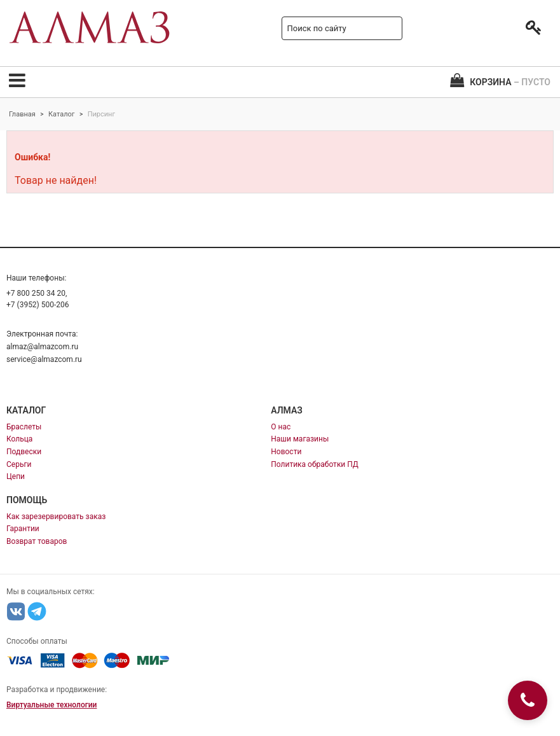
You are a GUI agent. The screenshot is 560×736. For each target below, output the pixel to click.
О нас (281, 427)
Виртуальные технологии (51, 705)
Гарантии (23, 529)
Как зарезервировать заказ (56, 517)
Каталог (61, 114)
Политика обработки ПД (315, 464)
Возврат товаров (37, 541)
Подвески (24, 452)
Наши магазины (300, 439)
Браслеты (24, 427)
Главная (22, 114)
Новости (286, 452)
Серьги (19, 464)
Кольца (19, 439)
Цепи (16, 476)
